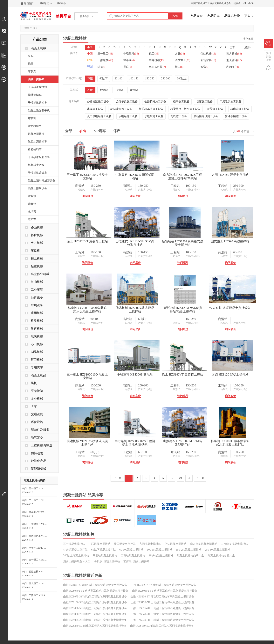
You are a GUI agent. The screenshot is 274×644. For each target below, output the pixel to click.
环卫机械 (37, 360)
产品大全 (196, 16)
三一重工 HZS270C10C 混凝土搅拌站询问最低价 (39, 488)
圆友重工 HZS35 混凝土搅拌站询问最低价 (39, 583)
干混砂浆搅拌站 (38, 87)
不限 (90, 47)
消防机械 (37, 352)
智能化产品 (38, 461)
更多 (247, 16)
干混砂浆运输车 (38, 103)
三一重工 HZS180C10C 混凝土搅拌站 (91, 176)
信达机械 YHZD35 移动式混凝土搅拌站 (146, 509)
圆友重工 (212, 60)
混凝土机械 (38, 48)
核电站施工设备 (240, 109)
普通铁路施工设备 (236, 116)
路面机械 (37, 227)
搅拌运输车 (35, 95)
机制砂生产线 (36, 165)
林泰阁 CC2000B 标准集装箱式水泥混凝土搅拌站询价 (39, 512)
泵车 (31, 56)
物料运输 (37, 453)
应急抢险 (37, 391)
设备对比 (269, 44)
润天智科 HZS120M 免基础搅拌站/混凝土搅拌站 (146, 376)
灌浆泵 (32, 204)
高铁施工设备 (179, 116)
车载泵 (32, 72)
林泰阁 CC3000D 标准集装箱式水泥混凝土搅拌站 (146, 576)
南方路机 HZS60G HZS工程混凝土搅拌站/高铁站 (202, 509)
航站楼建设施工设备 (206, 116)
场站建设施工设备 (121, 109)
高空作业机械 (40, 274)
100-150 (134, 79)
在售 (83, 131)
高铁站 (134, 90)
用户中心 (61, 3)
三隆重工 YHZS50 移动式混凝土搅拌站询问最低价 (39, 595)
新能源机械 (38, 469)
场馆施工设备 (204, 102)
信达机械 (212, 54)
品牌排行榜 (232, 16)
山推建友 (132, 60)
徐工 (156, 54)
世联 (182, 67)
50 (189, 611)
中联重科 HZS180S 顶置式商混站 (146, 175)
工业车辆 (37, 290)
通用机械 (37, 313)
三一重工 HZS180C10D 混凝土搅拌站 (91, 443)
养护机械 (37, 235)
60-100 (119, 79)
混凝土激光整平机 (39, 110)
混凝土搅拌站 (36, 79)
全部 (232, 47)
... (172, 611)
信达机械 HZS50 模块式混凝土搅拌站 (91, 376)
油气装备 (37, 438)
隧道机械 (37, 329)
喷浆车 (32, 220)
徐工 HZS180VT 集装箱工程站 (202, 441)
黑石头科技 (213, 67)
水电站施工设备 (128, 116)
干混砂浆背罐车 (38, 173)
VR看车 (100, 131)
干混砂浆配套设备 (39, 157)
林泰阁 (157, 60)
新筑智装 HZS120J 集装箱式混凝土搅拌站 (91, 310)
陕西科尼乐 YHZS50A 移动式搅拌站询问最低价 (39, 536)
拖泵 (31, 64)
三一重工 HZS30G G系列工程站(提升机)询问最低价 (39, 560)
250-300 (166, 79)
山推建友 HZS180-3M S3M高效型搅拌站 (91, 576)
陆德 (155, 67)
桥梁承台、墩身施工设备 (185, 109)
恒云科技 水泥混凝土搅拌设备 (202, 374)
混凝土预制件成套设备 (42, 181)
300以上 (182, 79)
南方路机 (105, 60)
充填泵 (32, 212)
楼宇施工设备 (181, 102)
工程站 (119, 90)
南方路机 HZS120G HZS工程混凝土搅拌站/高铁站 (202, 176)
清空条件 (248, 39)
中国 (90, 54)
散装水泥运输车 (38, 142)
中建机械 (186, 60)
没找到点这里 (269, 57)
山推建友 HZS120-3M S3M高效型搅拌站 (202, 243)
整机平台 (63, 16)
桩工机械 (37, 258)
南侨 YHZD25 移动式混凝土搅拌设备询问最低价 (39, 548)
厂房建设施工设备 (230, 102)
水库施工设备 (95, 109)
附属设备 (37, 305)
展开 (247, 47)
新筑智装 (105, 67)
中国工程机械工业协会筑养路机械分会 (211, 3)
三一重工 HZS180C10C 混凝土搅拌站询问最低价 (39, 500)
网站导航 (44, 3)
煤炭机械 (37, 336)
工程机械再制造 (42, 445)
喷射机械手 (35, 126)
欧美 (90, 60)
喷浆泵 (32, 196)
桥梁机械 (37, 321)
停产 (117, 131)
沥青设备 (37, 297)
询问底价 (91, 196)
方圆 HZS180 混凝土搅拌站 (91, 241)
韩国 (90, 66)
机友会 (237, 3)
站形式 (85, 190)
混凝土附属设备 (38, 188)
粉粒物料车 (35, 149)
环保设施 (37, 422)
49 (180, 611)
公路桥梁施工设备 (98, 102)
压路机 (35, 251)
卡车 (34, 406)
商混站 (104, 90)
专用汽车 (37, 367)
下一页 (200, 611)
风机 (34, 383)
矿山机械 (37, 282)
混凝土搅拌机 (36, 134)
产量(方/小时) (101, 190)
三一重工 (105, 54)
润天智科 (132, 67)
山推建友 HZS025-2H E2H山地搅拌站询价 (39, 524)
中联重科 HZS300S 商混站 (146, 441)
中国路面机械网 (36, 16)
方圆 (183, 54)
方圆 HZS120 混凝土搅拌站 (91, 508)
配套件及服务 (40, 430)
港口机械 (37, 344)
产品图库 (213, 16)
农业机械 (37, 399)
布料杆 (32, 118)
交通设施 (37, 414)
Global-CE (249, 3)
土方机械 (37, 243)
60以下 (104, 79)
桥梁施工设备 (215, 109)
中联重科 (132, 54)
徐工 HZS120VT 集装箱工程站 (146, 241)
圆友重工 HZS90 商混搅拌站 (146, 308)
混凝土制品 (38, 375)
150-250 (150, 79)
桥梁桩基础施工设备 (151, 109)
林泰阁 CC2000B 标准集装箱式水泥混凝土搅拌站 (202, 310)
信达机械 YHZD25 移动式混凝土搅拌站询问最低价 (39, 572)
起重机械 (37, 266)
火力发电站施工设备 (99, 116)
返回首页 (29, 4)
